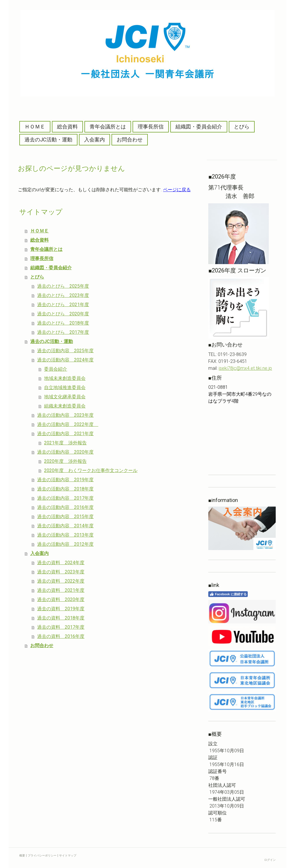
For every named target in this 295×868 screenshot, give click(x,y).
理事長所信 (151, 127)
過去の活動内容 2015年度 (65, 517)
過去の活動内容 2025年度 (65, 351)
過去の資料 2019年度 (61, 609)
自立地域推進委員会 (65, 387)
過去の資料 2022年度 (61, 581)
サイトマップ (68, 855)
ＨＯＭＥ (35, 127)
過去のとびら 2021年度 (63, 305)
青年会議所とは (108, 127)
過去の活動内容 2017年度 (65, 498)
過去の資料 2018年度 (61, 618)
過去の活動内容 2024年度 (65, 360)
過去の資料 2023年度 (61, 572)
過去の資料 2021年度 (61, 590)
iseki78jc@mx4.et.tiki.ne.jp (245, 368)
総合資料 (67, 127)
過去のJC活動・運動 (48, 140)
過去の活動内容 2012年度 (65, 544)
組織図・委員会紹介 (199, 127)
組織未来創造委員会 (65, 406)
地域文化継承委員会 (65, 397)
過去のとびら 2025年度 (63, 286)
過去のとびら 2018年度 (63, 323)
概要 (22, 855)
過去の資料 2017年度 (61, 627)
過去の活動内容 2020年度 (65, 452)
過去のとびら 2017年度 (63, 332)
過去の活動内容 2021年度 (65, 434)
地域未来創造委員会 (65, 378)
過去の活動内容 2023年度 (65, 415)
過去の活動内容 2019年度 (65, 480)
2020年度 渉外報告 (65, 461)
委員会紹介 (56, 369)
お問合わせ (130, 140)
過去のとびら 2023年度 (63, 295)
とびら (242, 127)
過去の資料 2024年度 (61, 563)
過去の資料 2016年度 (61, 636)
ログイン (270, 860)
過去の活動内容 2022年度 (68, 424)
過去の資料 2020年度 (61, 599)
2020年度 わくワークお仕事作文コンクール (91, 470)
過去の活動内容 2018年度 (65, 489)
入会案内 (94, 140)
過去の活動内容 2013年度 (65, 535)
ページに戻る (177, 190)
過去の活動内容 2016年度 (65, 507)
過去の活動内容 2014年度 (65, 526)
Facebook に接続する (228, 594)
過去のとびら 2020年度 (63, 314)
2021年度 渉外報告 (65, 443)
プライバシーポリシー (42, 855)
